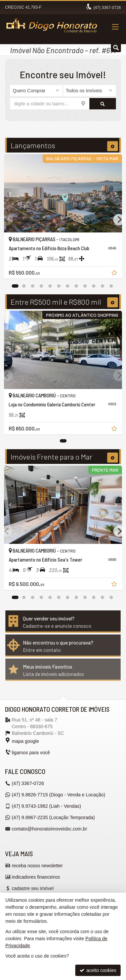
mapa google (25, 741)
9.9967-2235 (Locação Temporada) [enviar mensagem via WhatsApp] (53, 817)
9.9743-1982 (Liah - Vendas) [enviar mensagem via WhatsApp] (46, 806)
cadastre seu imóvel (33, 888)
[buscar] (103, 104)
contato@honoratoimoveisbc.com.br (49, 829)
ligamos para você (31, 753)
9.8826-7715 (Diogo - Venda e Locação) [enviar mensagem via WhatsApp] (58, 795)
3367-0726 (107, 8)
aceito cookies (98, 970)
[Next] (113, 193)
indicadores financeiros (36, 877)
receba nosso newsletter (37, 866)
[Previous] (13, 193)
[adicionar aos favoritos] (115, 274)
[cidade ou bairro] (50, 104)
